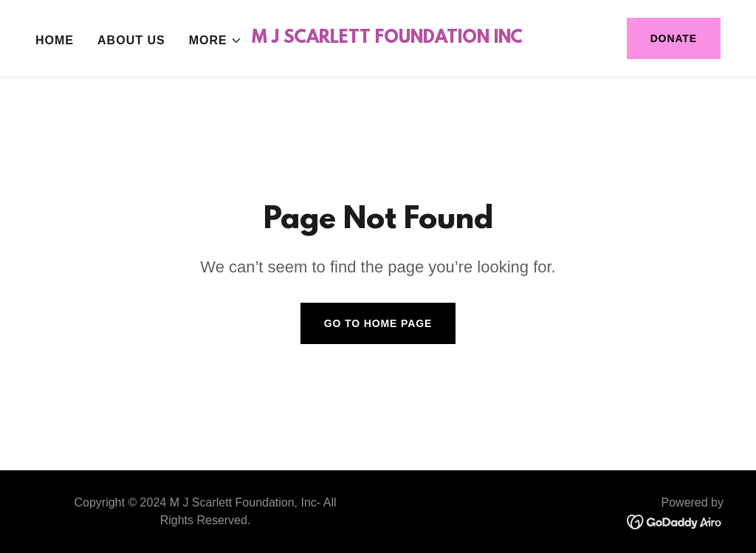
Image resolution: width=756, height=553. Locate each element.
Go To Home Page (378, 323)
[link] (387, 39)
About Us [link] (131, 40)
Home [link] (55, 40)
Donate (674, 38)
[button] (216, 41)
